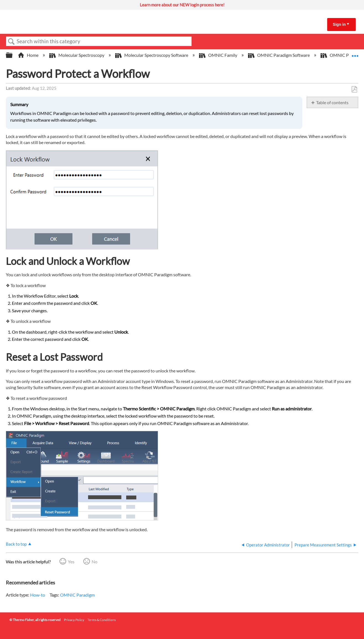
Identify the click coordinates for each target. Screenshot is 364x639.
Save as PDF (354, 90)
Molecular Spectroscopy (77, 55)
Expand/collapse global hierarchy (13, 55)
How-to (38, 595)
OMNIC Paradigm (77, 595)
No (95, 562)
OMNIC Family (219, 55)
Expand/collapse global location (355, 53)
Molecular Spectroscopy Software (152, 55)
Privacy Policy (74, 620)
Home (29, 55)
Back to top (16, 544)
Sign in (339, 24)
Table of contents (332, 102)
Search (11, 42)
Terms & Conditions (102, 620)
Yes (71, 562)
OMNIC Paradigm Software (279, 55)
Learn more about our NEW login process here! (182, 5)
